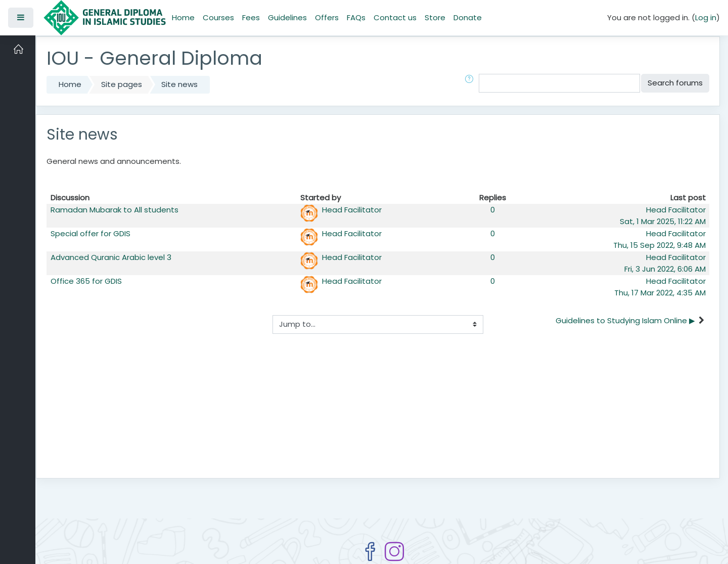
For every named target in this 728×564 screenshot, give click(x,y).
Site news (179, 84)
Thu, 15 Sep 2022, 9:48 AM (659, 245)
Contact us (395, 17)
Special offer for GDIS (90, 233)
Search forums (675, 83)
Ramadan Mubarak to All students (115, 210)
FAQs (356, 17)
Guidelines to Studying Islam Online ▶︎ (625, 320)
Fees (251, 17)
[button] (471, 83)
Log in (706, 17)
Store (435, 17)
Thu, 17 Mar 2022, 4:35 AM (660, 293)
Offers (327, 17)
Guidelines (287, 17)
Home (183, 17)
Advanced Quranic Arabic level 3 (111, 257)
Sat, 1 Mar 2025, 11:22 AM (663, 221)
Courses (218, 17)
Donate (468, 17)
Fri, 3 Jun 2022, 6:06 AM (665, 269)
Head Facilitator (352, 210)
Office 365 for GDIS (86, 281)
